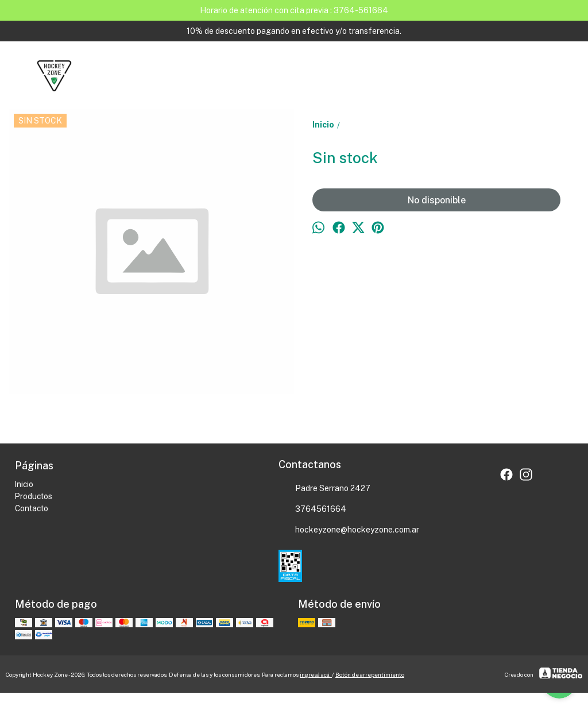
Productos (34, 496)
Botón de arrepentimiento (370, 674)
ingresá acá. (316, 674)
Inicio (24, 484)
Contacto (32, 508)
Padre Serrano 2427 (324, 489)
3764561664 (312, 510)
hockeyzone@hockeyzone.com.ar (349, 530)
